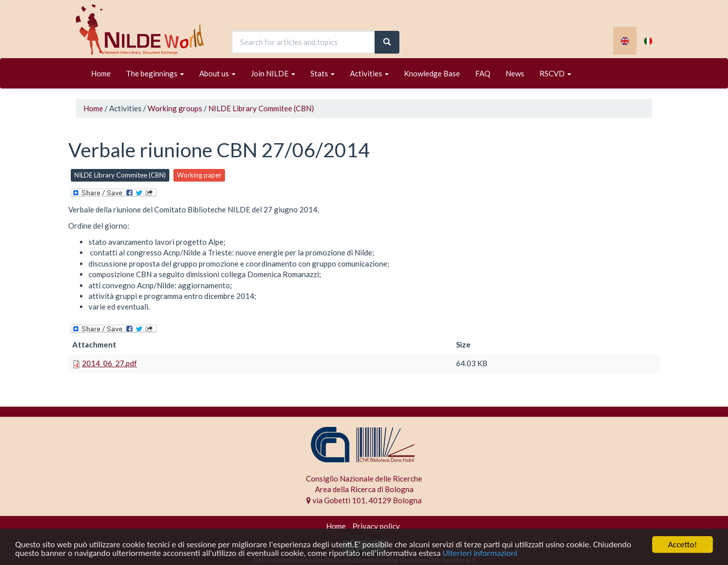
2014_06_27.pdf (109, 363)
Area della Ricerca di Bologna (364, 489)
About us (217, 73)
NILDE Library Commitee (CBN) (261, 108)
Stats (323, 73)
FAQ (483, 73)
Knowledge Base (432, 73)
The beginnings (155, 73)
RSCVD (555, 73)
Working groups (175, 108)
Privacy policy (376, 526)
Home (101, 73)
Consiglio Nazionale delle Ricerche (364, 479)
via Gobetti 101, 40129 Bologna (364, 500)
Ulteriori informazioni (480, 554)
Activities (369, 73)
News (515, 73)
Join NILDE (273, 73)
